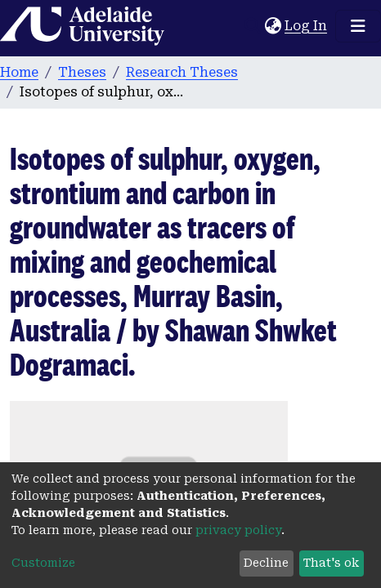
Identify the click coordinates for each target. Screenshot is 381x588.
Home (19, 72)
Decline (266, 563)
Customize (43, 563)
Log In (307, 26)
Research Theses (182, 72)
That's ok (331, 563)
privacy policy (238, 530)
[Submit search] (252, 26)
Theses (82, 72)
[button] (273, 26)
